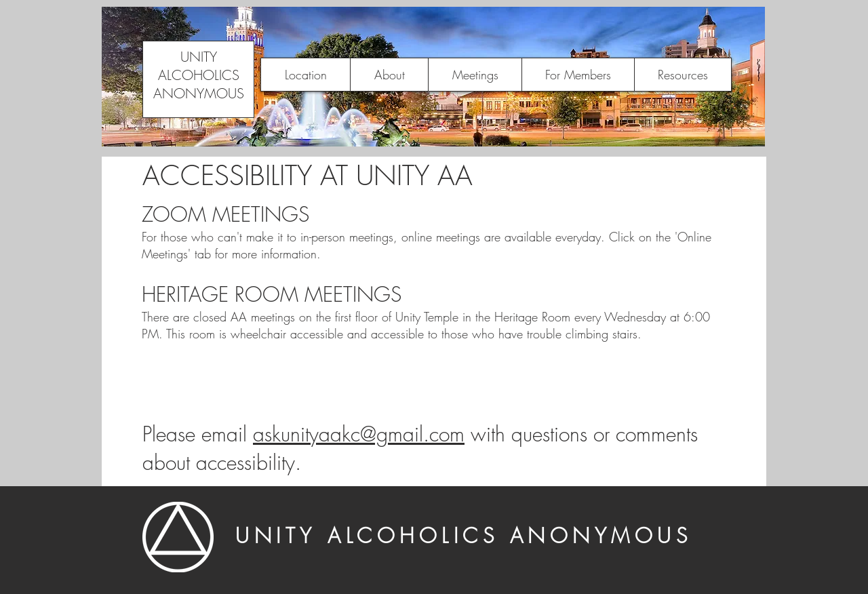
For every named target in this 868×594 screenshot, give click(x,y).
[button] (389, 75)
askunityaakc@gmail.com (359, 434)
